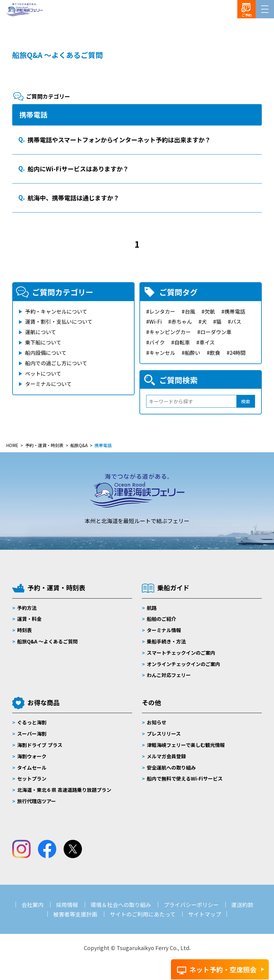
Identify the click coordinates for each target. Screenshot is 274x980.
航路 (152, 608)
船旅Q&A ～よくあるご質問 (57, 55)
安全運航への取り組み (171, 767)
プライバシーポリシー (191, 905)
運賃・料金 (29, 619)
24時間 (238, 353)
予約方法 (27, 608)
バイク (157, 342)
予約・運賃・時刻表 (56, 588)
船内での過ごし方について (56, 363)
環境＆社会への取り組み (121, 905)
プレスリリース (164, 734)
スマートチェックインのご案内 (181, 653)
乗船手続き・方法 (166, 641)
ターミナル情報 (164, 630)
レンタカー (162, 311)
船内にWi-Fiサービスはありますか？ (78, 169)
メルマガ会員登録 (166, 756)
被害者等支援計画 (75, 914)
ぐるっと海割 (32, 722)
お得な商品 (44, 702)
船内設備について (46, 353)
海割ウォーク (32, 756)
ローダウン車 (216, 332)
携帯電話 (235, 311)
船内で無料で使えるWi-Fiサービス (185, 778)
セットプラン (32, 778)
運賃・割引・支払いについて (59, 321)
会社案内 (32, 905)
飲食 (215, 353)
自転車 (182, 342)
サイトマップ (205, 914)
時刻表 (24, 630)
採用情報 (67, 905)
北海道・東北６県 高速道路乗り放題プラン (64, 790)
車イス (207, 342)
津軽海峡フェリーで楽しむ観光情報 (186, 745)
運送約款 (242, 905)
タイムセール (32, 767)
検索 (246, 401)
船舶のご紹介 (161, 619)
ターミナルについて (48, 384)
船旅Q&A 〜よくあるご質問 (47, 641)
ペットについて (43, 373)
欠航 (210, 311)
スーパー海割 (32, 734)
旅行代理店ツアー (37, 801)
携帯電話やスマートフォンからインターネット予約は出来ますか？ (119, 140)
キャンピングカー (170, 332)
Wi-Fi (156, 321)
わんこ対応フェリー (169, 675)
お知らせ (157, 722)
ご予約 (247, 15)
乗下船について (43, 342)
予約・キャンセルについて (56, 311)
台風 (190, 311)
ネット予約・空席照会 (223, 969)
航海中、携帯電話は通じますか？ (73, 198)
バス (236, 321)
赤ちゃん (182, 321)
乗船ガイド (173, 588)
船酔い (193, 353)
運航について (41, 332)
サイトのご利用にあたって (143, 914)
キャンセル (162, 353)
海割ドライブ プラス (40, 745)
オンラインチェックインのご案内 (183, 664)
